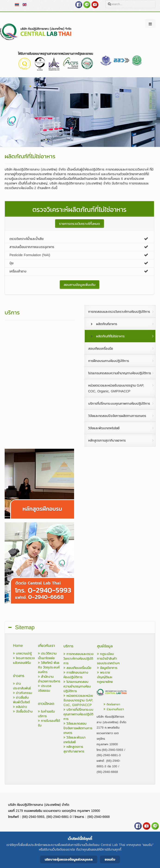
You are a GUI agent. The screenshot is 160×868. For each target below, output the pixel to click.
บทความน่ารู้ (22, 653)
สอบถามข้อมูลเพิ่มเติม (80, 285)
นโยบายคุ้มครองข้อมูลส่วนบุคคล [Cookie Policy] (69, 859)
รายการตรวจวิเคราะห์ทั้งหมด (80, 224)
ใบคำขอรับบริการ (46, 714)
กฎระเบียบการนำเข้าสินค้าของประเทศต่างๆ (108, 659)
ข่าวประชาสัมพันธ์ (22, 686)
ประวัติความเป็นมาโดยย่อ (47, 656)
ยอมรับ (110, 859)
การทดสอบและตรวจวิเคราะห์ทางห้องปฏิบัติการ (78, 659)
